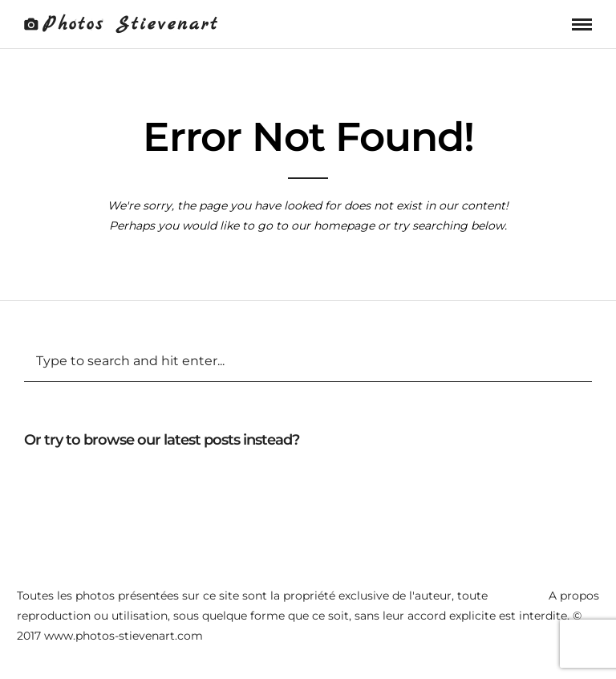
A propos (574, 596)
